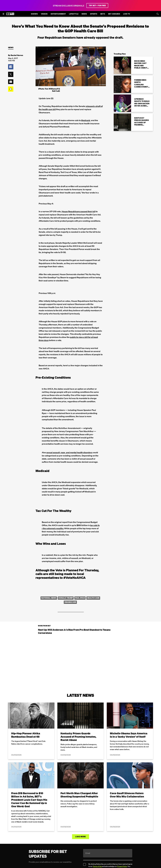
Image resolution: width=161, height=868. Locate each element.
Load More (80, 837)
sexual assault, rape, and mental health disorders (69, 452)
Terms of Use (97, 866)
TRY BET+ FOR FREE (97, 5)
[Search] (158, 14)
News (11, 48)
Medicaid (86, 120)
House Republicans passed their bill (79, 211)
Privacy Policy (122, 866)
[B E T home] (10, 15)
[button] (11, 67)
